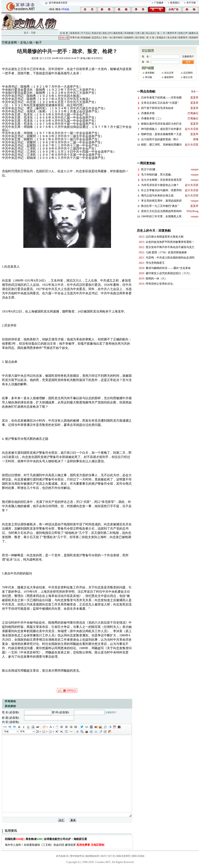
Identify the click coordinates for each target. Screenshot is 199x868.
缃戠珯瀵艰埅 (123, 856)
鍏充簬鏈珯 (62, 856)
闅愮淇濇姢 (138, 856)
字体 (6, 732)
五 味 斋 (64, 33)
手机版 (66, 9)
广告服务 (159, 3)
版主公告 (188, 77)
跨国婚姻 (86, 38)
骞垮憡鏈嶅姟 (77, 856)
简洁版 (149, 77)
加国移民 (129, 38)
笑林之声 (183, 33)
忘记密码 (188, 73)
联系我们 (175, 3)
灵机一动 (107, 38)
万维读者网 (9, 42)
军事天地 (75, 38)
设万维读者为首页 (58, 3)
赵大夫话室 (45, 58)
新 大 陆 (150, 38)
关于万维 (191, 3)
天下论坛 (86, 33)
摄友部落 (118, 33)
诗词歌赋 (129, 33)
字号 (22, 732)
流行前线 (140, 38)
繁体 (58, 9)
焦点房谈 (172, 38)
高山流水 (150, 33)
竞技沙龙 (96, 33)
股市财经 (118, 38)
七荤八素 (140, 33)
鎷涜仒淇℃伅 (108, 856)
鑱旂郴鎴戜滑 (92, 856)
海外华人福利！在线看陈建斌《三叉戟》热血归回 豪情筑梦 (55, 845)
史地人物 (64, 38)
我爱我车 (183, 38)
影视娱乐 (161, 38)
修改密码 (169, 77)
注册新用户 (111, 712)
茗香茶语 (75, 33)
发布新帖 (150, 73)
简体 (52, 9)
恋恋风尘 (96, 38)
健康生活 (194, 33)
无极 (33, 33)
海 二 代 (161, 33)
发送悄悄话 (97, 58)
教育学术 (172, 33)
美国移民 (194, 38)
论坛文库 (169, 73)
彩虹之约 (107, 33)
